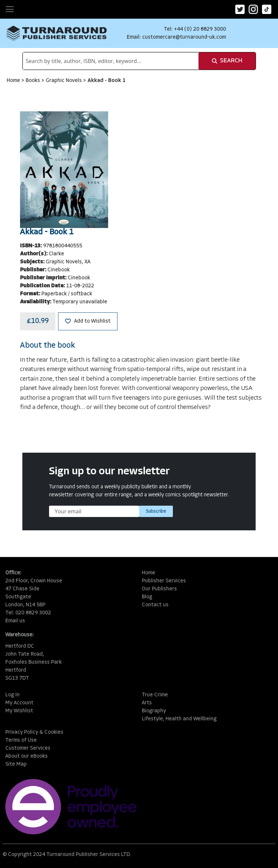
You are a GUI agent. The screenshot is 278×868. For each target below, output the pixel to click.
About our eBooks (27, 756)
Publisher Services (164, 581)
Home (14, 81)
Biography (154, 711)
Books (34, 81)
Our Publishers (159, 589)
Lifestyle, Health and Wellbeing (179, 719)
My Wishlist (19, 711)
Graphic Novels (64, 81)
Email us (15, 621)
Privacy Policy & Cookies (34, 732)
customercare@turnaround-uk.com (184, 37)
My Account (19, 703)
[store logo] (57, 33)
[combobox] (111, 61)
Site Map (16, 764)
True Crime (155, 695)
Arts (147, 703)
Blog (147, 597)
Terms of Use (21, 740)
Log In (13, 695)
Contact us (155, 605)
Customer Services (28, 748)
